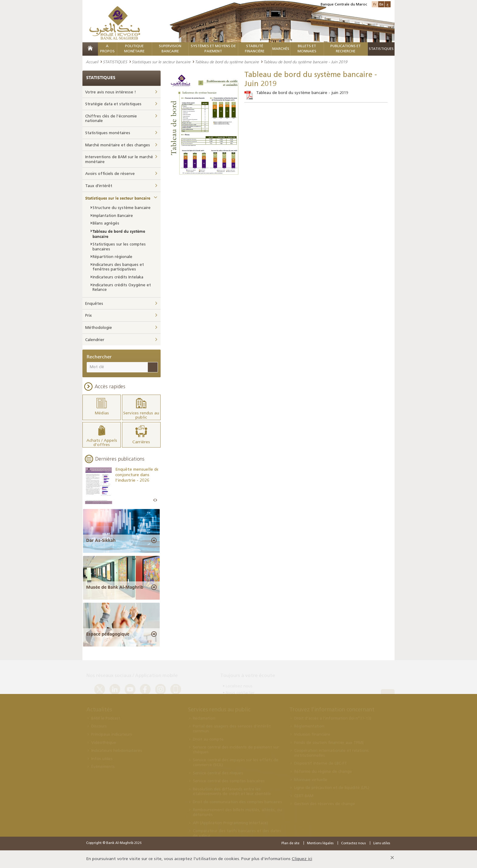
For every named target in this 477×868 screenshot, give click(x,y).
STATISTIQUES (115, 62)
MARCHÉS (281, 49)
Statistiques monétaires (108, 133)
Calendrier (95, 340)
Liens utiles (382, 844)
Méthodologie (99, 328)
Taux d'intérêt (99, 186)
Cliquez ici (302, 859)
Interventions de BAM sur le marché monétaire (119, 160)
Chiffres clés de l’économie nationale (111, 119)
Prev (154, 500)
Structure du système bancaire (122, 208)
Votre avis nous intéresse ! (111, 92)
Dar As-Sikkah (101, 540)
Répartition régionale (112, 257)
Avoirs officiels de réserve (110, 174)
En (381, 4)
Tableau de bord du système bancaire (227, 62)
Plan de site (290, 844)
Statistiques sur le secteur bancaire (161, 62)
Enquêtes (94, 304)
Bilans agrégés (106, 223)
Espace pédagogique (108, 634)
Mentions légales (320, 844)
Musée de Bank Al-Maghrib (115, 587)
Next (156, 500)
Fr (375, 4)
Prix (89, 316)
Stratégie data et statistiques (113, 104)
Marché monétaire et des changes (118, 145)
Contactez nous (353, 844)
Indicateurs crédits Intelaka (118, 277)
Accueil (92, 62)
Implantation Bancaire (113, 216)
